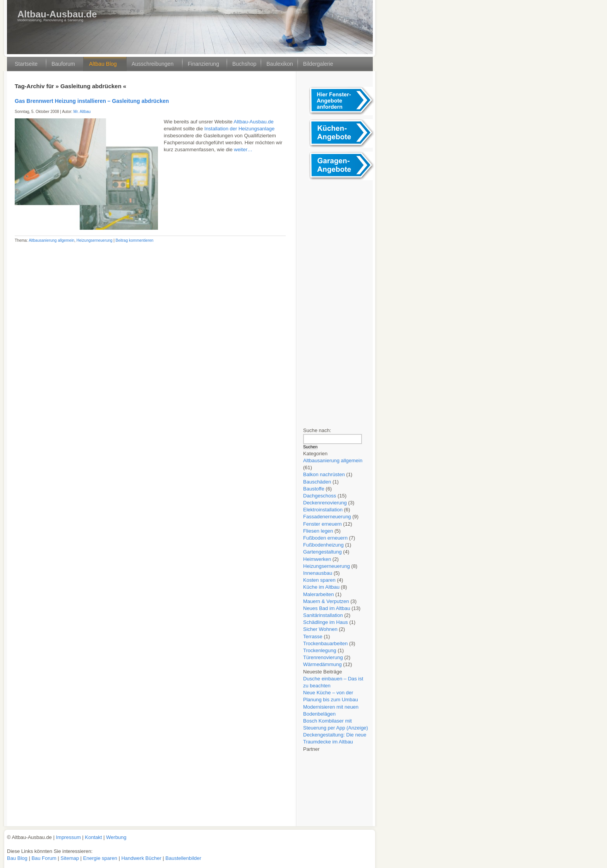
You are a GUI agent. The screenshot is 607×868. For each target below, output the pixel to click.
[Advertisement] (340, 300)
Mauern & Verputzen (326, 601)
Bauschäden (317, 482)
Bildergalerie (318, 64)
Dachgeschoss (320, 496)
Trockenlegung (320, 650)
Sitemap (70, 858)
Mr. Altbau (82, 112)
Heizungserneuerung (95, 240)
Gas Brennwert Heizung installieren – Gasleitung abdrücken (92, 101)
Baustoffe (314, 489)
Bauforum (63, 64)
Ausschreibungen (153, 64)
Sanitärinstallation (323, 615)
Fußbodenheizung (323, 545)
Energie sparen (101, 858)
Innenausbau (318, 573)
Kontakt (93, 837)
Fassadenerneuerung (327, 517)
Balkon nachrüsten (324, 474)
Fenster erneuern (322, 524)
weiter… (243, 150)
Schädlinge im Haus (326, 622)
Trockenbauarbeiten (325, 643)
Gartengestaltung (322, 552)
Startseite (26, 64)
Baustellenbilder (183, 858)
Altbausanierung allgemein (51, 240)
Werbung (116, 837)
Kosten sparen (319, 580)
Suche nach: (317, 430)
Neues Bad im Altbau (327, 608)
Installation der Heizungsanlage (239, 129)
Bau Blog (18, 858)
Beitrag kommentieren (135, 240)
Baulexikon (280, 64)
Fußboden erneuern (325, 538)
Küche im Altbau (321, 587)
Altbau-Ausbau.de (57, 14)
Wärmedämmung (322, 664)
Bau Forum (44, 858)
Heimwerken (317, 559)
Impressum (68, 837)
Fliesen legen (318, 531)
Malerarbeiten (319, 594)
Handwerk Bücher (142, 858)
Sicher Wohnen (320, 629)
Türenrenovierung (323, 657)
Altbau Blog (103, 64)
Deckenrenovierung (325, 503)
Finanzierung (203, 64)
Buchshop (244, 64)
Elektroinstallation (323, 510)
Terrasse (313, 636)
